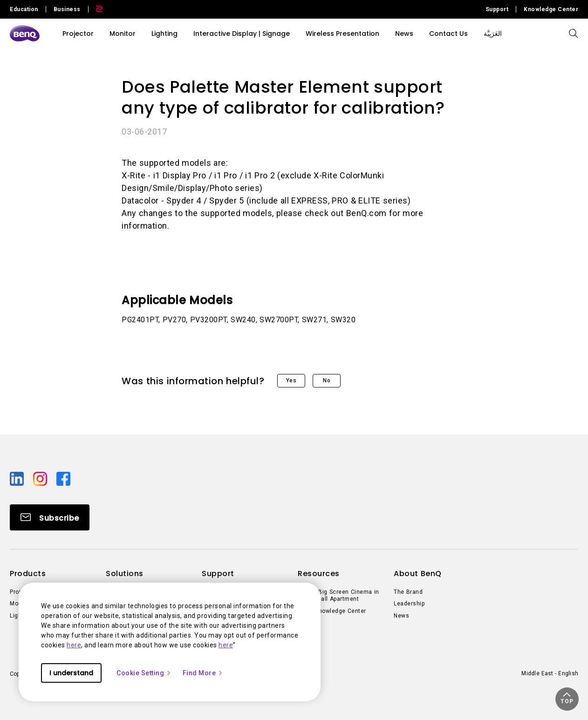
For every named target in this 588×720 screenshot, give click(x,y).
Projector (78, 34)
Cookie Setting (144, 673)
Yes (291, 380)
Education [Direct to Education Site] (24, 9)
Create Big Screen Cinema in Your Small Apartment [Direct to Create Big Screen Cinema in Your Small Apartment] (338, 596)
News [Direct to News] (401, 616)
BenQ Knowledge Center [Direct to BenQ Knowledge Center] (332, 611)
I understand (71, 673)
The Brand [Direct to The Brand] (408, 592)
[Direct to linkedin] (18, 478)
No (327, 380)
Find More (203, 673)
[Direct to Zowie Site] (96, 9)
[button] (567, 699)
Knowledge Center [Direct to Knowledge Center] (551, 9)
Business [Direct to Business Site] (67, 9)
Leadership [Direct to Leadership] (409, 604)
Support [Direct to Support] (497, 9)
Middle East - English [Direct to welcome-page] (550, 673)
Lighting (164, 34)
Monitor (123, 34)
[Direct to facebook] (63, 478)
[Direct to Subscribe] (50, 517)
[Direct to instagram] (41, 478)
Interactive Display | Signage (242, 34)
